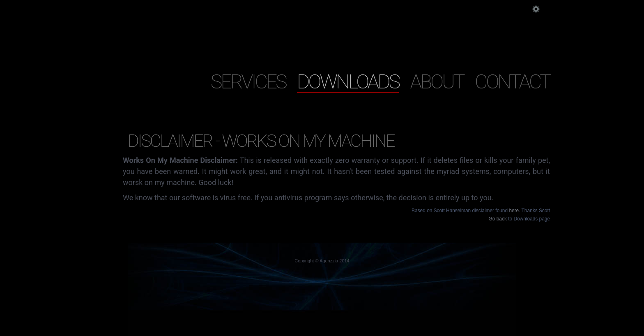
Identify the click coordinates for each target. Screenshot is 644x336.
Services (248, 81)
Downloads (348, 81)
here (514, 211)
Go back (498, 219)
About (437, 81)
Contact (512, 81)
